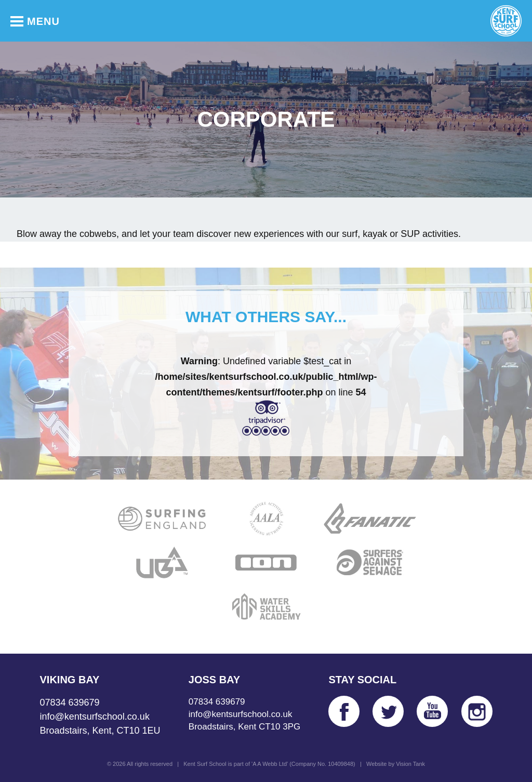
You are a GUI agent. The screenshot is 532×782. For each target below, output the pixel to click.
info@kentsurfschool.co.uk (95, 717)
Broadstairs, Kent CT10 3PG (244, 727)
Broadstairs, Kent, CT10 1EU (100, 731)
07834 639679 (70, 703)
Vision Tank (410, 764)
